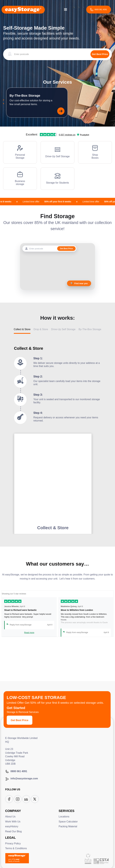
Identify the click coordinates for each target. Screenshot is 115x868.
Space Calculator (68, 822)
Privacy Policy (13, 843)
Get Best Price (20, 720)
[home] (23, 10)
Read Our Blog (13, 831)
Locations (64, 817)
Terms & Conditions (16, 848)
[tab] (22, 331)
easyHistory (12, 826)
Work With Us (13, 822)
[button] (65, 10)
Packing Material (68, 826)
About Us (10, 817)
